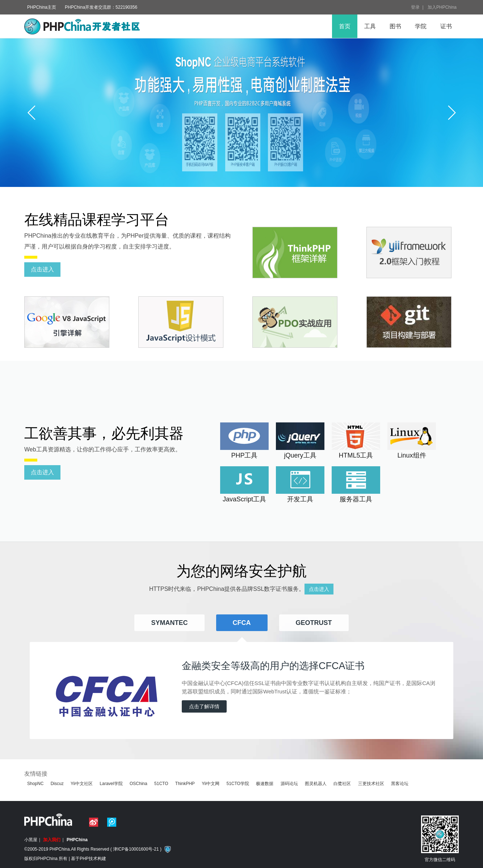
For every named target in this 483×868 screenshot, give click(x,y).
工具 (370, 26)
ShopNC (35, 784)
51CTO (161, 784)
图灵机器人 (316, 784)
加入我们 (52, 840)
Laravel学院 (111, 784)
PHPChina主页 (42, 7)
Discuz (57, 784)
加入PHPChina (442, 7)
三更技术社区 (371, 784)
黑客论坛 (400, 784)
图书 (395, 26)
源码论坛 (289, 784)
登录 (415, 7)
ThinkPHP (185, 784)
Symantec (169, 623)
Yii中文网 (211, 784)
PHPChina (77, 840)
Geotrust (314, 623)
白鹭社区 (342, 784)
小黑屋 (31, 840)
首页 (345, 26)
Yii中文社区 (82, 784)
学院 (421, 26)
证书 (446, 26)
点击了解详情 (204, 706)
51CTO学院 (238, 784)
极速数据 (265, 784)
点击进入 (42, 269)
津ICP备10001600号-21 (136, 849)
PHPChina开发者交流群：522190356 (101, 7)
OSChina (138, 784)
